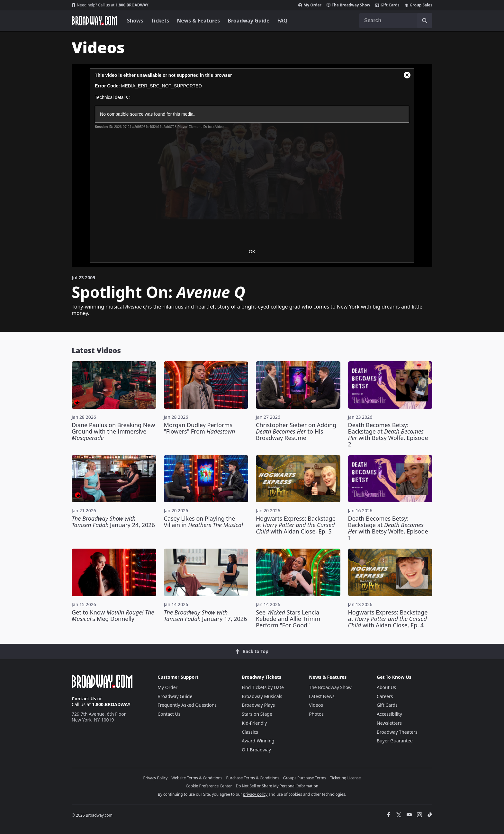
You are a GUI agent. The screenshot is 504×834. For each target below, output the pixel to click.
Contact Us (84, 699)
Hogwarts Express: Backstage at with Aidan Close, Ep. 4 (388, 619)
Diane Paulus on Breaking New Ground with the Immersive (113, 431)
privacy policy (255, 794)
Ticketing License (346, 778)
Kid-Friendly (254, 723)
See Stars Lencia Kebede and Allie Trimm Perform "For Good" (288, 619)
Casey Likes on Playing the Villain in (203, 522)
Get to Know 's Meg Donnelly (113, 615)
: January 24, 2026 (113, 522)
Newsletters (389, 723)
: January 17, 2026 (206, 615)
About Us (386, 687)
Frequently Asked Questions (187, 705)
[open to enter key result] (425, 21)
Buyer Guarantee (395, 741)
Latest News (322, 696)
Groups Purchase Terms (305, 778)
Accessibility (389, 714)
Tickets (160, 21)
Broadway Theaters (397, 732)
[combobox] (396, 21)
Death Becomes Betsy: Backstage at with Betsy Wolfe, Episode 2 (388, 435)
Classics (250, 732)
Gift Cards (387, 5)
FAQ (283, 21)
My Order (310, 5)
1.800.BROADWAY (110, 5)
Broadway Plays (258, 705)
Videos (316, 705)
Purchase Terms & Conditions (253, 778)
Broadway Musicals (262, 696)
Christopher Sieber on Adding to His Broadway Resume (296, 431)
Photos (316, 714)
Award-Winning (258, 741)
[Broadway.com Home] (94, 21)
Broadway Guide (248, 21)
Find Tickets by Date (263, 687)
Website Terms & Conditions (197, 778)
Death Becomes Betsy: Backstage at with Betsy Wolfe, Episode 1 (388, 528)
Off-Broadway (256, 750)
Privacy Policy (156, 778)
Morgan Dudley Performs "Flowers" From (200, 428)
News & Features (198, 21)
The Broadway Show (348, 5)
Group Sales (419, 5)
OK (252, 252)
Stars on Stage (257, 714)
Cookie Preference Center (209, 786)
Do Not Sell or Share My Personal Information (277, 786)
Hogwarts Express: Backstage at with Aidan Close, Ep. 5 (296, 525)
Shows (135, 21)
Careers (385, 696)
